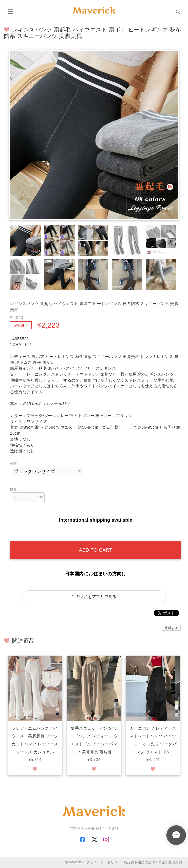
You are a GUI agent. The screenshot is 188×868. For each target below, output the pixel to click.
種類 (14, 464)
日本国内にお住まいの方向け (96, 574)
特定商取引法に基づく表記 (145, 862)
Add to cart (96, 550)
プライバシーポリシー (104, 862)
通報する (171, 628)
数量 (14, 489)
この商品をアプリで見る (94, 597)
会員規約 (175, 862)
